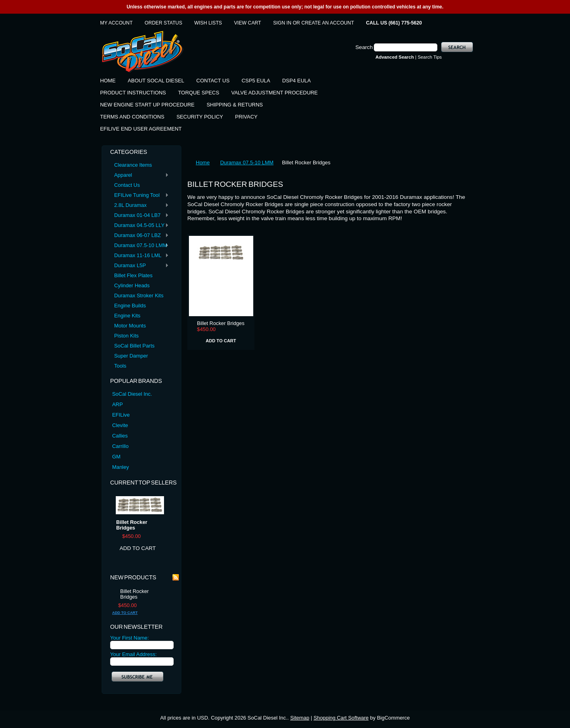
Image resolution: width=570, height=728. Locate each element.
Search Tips (430, 57)
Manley (121, 467)
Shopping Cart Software (341, 718)
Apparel (139, 175)
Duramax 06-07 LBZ (139, 236)
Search (364, 47)
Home (203, 163)
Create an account (328, 23)
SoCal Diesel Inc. (132, 394)
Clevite (120, 425)
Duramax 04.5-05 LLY (139, 226)
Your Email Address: (133, 654)
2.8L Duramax (139, 206)
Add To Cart (138, 548)
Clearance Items (133, 165)
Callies (120, 436)
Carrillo (120, 446)
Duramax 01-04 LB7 (139, 216)
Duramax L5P (139, 266)
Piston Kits (126, 336)
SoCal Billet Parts (134, 346)
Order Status (163, 23)
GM (116, 457)
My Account (116, 23)
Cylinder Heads (132, 285)
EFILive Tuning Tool (139, 195)
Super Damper (131, 356)
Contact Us (127, 185)
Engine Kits (127, 316)
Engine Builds (130, 306)
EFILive (121, 415)
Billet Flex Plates (133, 275)
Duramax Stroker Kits (139, 295)
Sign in (282, 23)
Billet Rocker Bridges (132, 525)
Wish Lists (208, 23)
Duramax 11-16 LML (139, 256)
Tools (120, 366)
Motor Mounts (130, 326)
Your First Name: (129, 638)
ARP (118, 404)
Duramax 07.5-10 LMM (139, 246)
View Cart (247, 23)
